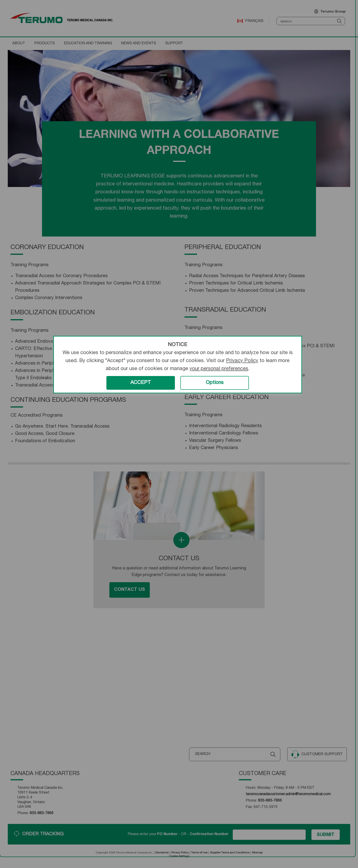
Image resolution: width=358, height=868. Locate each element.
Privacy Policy (242, 361)
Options (215, 383)
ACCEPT (141, 383)
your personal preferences (219, 369)
